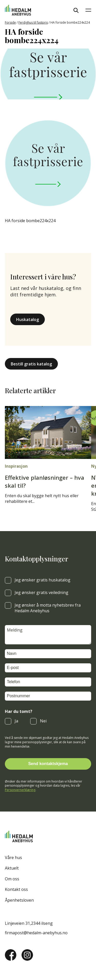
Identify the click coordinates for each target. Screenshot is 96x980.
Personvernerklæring (20, 790)
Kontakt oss (16, 889)
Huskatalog (28, 319)
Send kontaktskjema (48, 764)
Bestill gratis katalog (31, 364)
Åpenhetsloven (19, 900)
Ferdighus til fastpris (33, 22)
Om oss (12, 879)
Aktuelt (12, 868)
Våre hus (13, 857)
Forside (10, 22)
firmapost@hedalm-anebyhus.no (36, 933)
